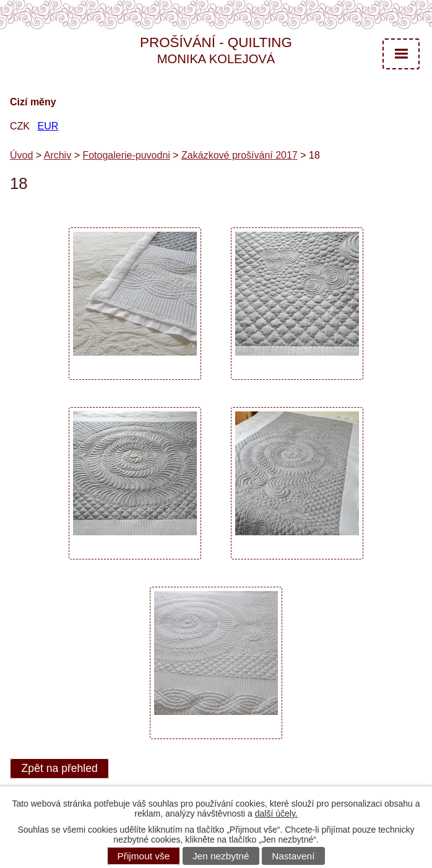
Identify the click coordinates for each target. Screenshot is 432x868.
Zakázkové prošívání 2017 (240, 155)
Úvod (21, 155)
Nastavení (293, 856)
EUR (48, 126)
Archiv (58, 155)
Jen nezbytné (221, 856)
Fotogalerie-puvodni (126, 155)
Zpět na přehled (60, 769)
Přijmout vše (144, 856)
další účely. (276, 813)
